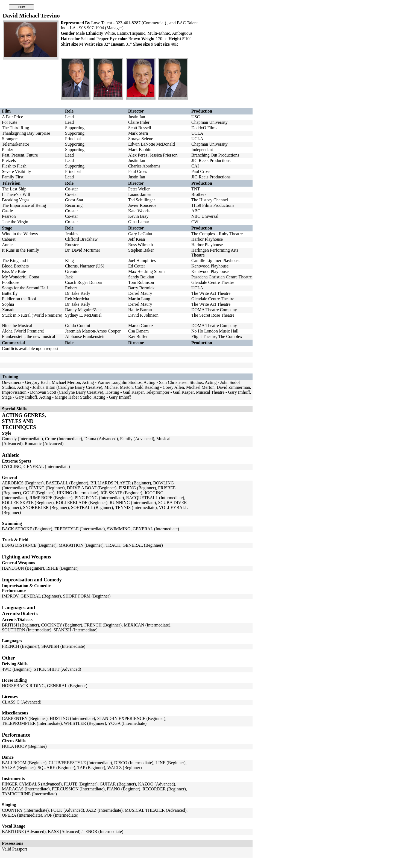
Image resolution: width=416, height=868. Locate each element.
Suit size (162, 44)
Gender (68, 33)
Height (175, 39)
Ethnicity (94, 33)
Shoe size (142, 44)
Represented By (75, 23)
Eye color (118, 39)
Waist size (93, 44)
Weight (148, 39)
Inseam (118, 44)
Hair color (70, 39)
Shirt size (69, 44)
